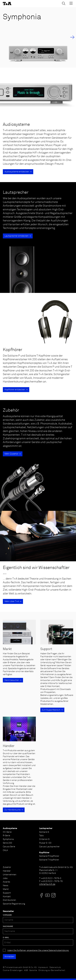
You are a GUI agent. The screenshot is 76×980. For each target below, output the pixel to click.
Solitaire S (44, 832)
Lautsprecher (46, 828)
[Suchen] (64, 3)
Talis (41, 836)
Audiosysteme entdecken (17, 172)
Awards (6, 882)
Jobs (5, 878)
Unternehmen (10, 875)
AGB (26, 970)
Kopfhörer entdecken (15, 390)
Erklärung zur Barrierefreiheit (52, 970)
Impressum (43, 967)
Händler (7, 871)
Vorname (7, 915)
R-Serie (6, 836)
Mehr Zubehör (11, 454)
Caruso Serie (9, 847)
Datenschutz (55, 967)
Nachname (8, 926)
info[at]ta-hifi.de (47, 884)
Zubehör (7, 867)
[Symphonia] (38, 37)
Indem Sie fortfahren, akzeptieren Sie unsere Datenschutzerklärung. (38, 950)
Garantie (33, 970)
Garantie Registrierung (14, 904)
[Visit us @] (41, 895)
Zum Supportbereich (51, 710)
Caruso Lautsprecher (49, 847)
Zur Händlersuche (13, 810)
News (6, 886)
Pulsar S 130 (45, 843)
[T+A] (7, 4)
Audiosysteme (10, 828)
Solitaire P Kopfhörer (49, 856)
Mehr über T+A (12, 601)
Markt (6, 889)
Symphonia (8, 839)
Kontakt (7, 897)
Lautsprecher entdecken (17, 236)
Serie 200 (7, 843)
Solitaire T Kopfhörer (49, 860)
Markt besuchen (12, 680)
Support (7, 893)
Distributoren (9, 900)
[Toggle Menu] (71, 3)
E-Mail (6, 938)
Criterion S (44, 839)
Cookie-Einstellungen (13, 970)
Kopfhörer (44, 853)
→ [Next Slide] (72, 37)
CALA (5, 850)
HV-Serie (7, 832)
